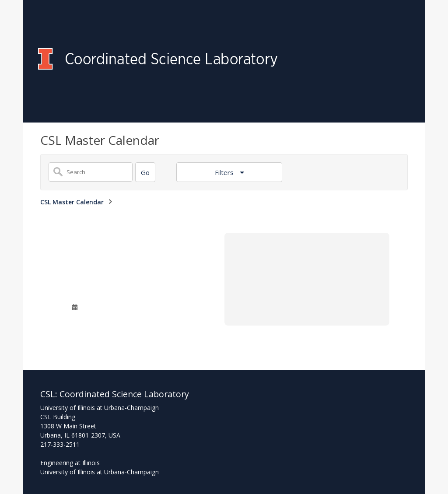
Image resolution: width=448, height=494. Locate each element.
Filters (225, 172)
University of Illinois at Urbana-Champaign (100, 472)
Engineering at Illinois (70, 463)
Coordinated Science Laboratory (124, 394)
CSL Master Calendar (72, 202)
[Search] (145, 172)
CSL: (50, 394)
